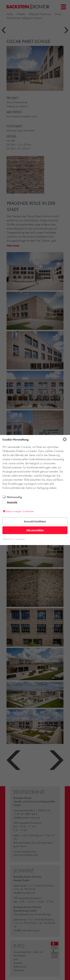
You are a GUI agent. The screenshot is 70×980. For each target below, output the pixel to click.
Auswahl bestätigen (35, 521)
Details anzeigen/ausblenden (20, 511)
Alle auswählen (35, 530)
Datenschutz (8, 539)
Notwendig (14, 497)
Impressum (20, 539)
